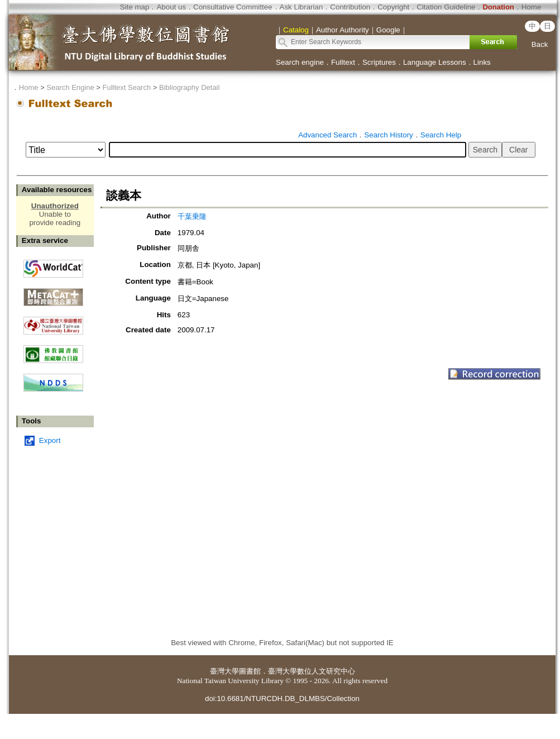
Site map (135, 7)
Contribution (350, 7)
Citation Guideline (446, 7)
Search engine (300, 62)
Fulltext (343, 62)
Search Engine (70, 87)
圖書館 (250, 671)
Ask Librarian (301, 7)
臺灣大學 (224, 671)
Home (532, 7)
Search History (388, 135)
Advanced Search (327, 135)
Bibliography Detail (189, 87)
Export (50, 440)
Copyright (393, 7)
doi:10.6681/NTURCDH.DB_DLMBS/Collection (282, 699)
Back (540, 44)
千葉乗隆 (192, 216)
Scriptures (379, 62)
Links (482, 62)
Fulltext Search (126, 87)
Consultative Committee (233, 7)
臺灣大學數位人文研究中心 (312, 671)
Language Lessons (435, 62)
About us (171, 7)
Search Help (441, 135)
